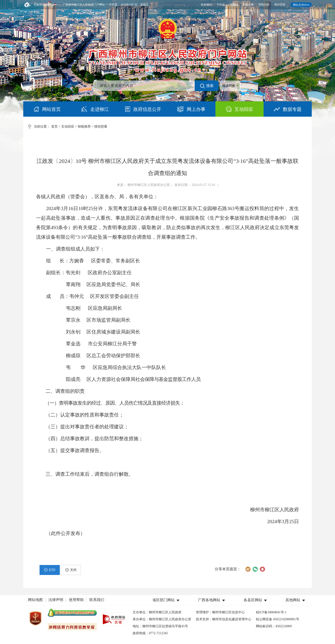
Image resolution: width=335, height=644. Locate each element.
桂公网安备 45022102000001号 (278, 619)
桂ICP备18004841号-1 (271, 612)
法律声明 (56, 600)
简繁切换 (248, 5)
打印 (50, 570)
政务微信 (206, 5)
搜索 (207, 86)
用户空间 (280, 5)
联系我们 (97, 600)
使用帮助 (76, 600)
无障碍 (234, 5)
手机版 (221, 5)
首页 (54, 127)
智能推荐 (84, 127)
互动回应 (68, 127)
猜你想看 (101, 127)
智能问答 (264, 5)
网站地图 (35, 600)
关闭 (71, 570)
